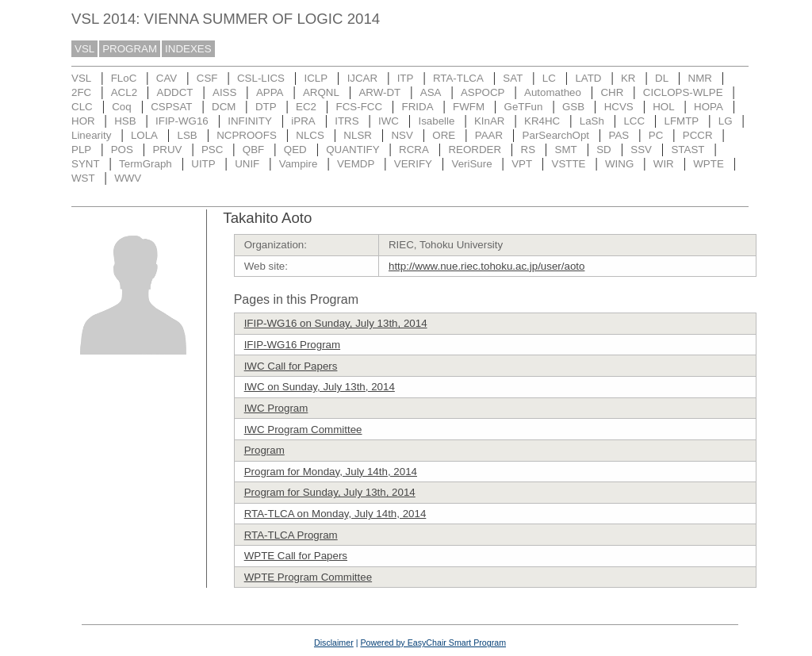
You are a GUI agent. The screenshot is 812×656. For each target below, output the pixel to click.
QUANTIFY (352, 150)
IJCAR (363, 78)
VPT (522, 164)
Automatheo (553, 92)
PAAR (489, 135)
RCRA (414, 150)
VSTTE (569, 164)
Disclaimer (334, 643)
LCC (634, 121)
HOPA (709, 107)
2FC (81, 92)
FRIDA (418, 107)
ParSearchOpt (556, 135)
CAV (167, 78)
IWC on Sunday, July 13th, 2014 (320, 387)
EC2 (306, 107)
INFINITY (250, 121)
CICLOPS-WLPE (683, 92)
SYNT (86, 164)
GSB (573, 107)
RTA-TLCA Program (291, 535)
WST (83, 178)
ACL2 (124, 92)
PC (656, 135)
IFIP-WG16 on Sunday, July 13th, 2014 (336, 323)
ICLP (316, 78)
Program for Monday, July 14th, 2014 (331, 472)
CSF (207, 78)
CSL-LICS (261, 78)
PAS (619, 135)
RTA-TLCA (458, 78)
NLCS (310, 135)
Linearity (91, 135)
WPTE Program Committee (308, 577)
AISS (224, 92)
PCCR (698, 135)
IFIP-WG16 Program (292, 345)
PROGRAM (130, 49)
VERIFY (413, 164)
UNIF (247, 164)
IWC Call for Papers (291, 366)
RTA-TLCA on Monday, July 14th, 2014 (335, 514)
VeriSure (471, 164)
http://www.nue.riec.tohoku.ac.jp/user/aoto (486, 266)
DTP (266, 107)
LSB (188, 135)
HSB (125, 121)
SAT (513, 78)
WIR (664, 164)
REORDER (475, 150)
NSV (402, 135)
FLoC (124, 78)
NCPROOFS (247, 135)
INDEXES (188, 49)
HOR (83, 121)
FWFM (469, 107)
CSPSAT (171, 107)
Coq (121, 107)
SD (604, 150)
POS (122, 150)
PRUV (167, 150)
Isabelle (437, 121)
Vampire (299, 164)
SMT (566, 150)
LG (726, 121)
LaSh (592, 121)
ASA (431, 92)
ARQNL (321, 92)
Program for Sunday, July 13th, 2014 (330, 492)
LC (549, 78)
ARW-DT (379, 92)
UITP (203, 164)
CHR (612, 92)
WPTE (709, 164)
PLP (81, 150)
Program (264, 450)
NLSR (358, 135)
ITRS (347, 121)
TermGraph (146, 164)
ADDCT (175, 92)
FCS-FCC (360, 107)
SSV (641, 150)
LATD (588, 78)
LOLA (144, 135)
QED (295, 150)
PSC (212, 150)
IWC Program (276, 408)
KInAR (490, 121)
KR (628, 78)
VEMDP (356, 164)
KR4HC (542, 121)
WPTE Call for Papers (296, 556)
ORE (444, 135)
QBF (253, 150)
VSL (84, 49)
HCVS (619, 107)
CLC (82, 107)
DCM (224, 107)
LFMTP (682, 121)
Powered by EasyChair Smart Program (433, 643)
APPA (270, 92)
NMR (700, 78)
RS (529, 150)
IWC (389, 121)
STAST (688, 150)
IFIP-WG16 (182, 121)
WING (619, 164)
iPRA (303, 121)
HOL (663, 107)
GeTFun (524, 107)
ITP (406, 78)
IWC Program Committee (303, 430)
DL (662, 78)
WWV (128, 178)
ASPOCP (483, 92)
